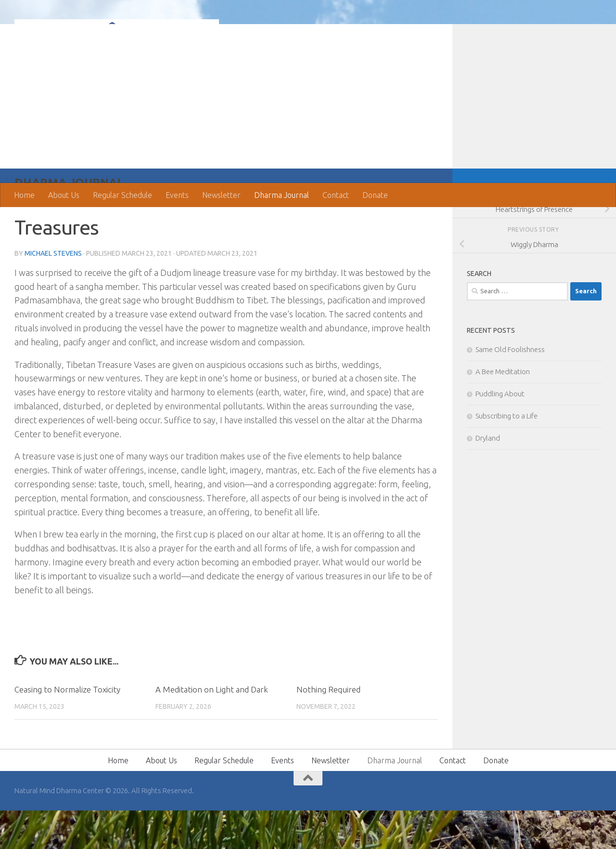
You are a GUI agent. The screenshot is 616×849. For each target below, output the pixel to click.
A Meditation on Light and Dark (212, 728)
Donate (375, 195)
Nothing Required (328, 728)
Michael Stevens (53, 292)
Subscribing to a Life (507, 454)
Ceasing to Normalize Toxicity (67, 728)
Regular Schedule (122, 195)
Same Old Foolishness (510, 388)
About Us (64, 195)
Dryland (488, 477)
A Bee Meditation (503, 410)
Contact (336, 195)
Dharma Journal (282, 195)
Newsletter (221, 195)
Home (24, 195)
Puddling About (500, 432)
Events (177, 195)
